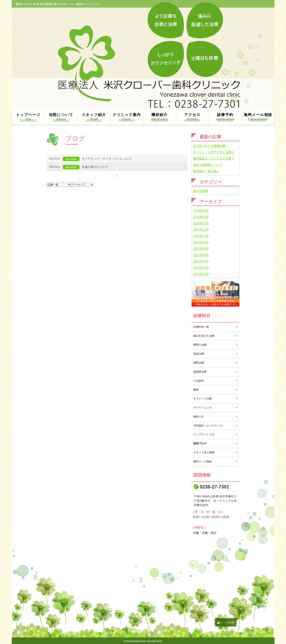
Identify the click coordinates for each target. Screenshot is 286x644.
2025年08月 (201, 255)
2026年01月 (201, 223)
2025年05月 (201, 274)
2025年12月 (201, 229)
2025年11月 (201, 236)
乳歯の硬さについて (95, 167)
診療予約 (225, 115)
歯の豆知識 (201, 191)
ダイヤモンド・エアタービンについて (107, 158)
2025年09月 (201, 248)
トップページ (28, 115)
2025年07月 (201, 261)
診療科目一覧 (201, 327)
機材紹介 (159, 115)
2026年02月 (201, 217)
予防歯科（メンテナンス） (209, 425)
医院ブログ (200, 443)
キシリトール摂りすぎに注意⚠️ (214, 152)
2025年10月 (201, 242)
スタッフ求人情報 (204, 452)
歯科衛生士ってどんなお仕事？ (214, 158)
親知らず (199, 416)
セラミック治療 (203, 398)
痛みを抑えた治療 (204, 336)
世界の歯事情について (208, 165)
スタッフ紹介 (94, 115)
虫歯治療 (199, 354)
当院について (61, 115)
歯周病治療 (200, 372)
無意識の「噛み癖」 (207, 171)
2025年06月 (201, 267)
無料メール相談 (258, 115)
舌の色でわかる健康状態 (209, 146)
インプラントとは (204, 434)
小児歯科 (199, 381)
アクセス (192, 115)
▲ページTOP (226, 622)
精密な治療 (200, 345)
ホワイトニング (203, 407)
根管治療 (199, 363)
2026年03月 (201, 210)
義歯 (196, 389)
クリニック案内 (127, 115)
